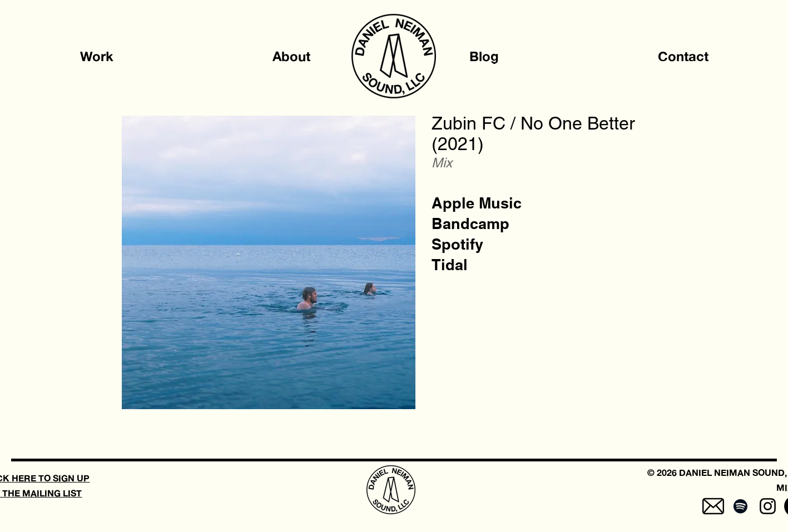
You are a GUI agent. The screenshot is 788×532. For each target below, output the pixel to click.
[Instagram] (768, 506)
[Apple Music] (477, 203)
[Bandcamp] (470, 224)
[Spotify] (457, 244)
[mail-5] (713, 506)
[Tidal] (450, 265)
